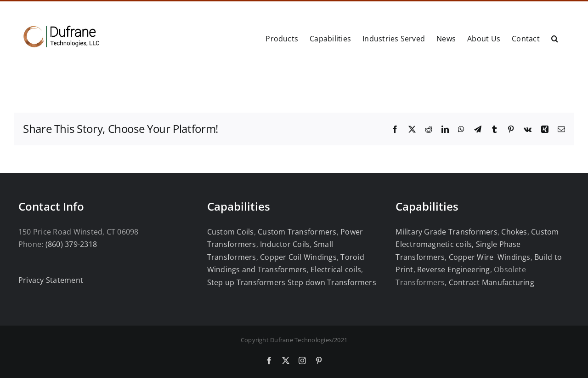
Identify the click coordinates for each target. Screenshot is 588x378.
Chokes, (515, 232)
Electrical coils (336, 269)
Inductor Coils (284, 244)
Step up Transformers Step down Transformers (292, 282)
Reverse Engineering (454, 269)
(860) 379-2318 (71, 244)
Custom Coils (231, 232)
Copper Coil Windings (298, 257)
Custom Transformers (297, 232)
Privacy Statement (51, 280)
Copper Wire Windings (490, 257)
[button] (555, 38)
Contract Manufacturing (492, 282)
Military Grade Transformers (446, 232)
